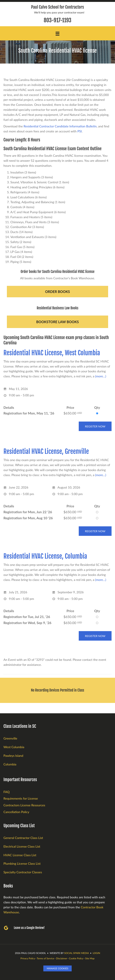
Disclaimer (62, 958)
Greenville (10, 738)
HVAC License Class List (20, 855)
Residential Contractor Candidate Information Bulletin (60, 126)
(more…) (101, 376)
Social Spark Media (76, 953)
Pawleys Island (13, 756)
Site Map (90, 958)
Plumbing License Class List (22, 863)
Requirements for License (21, 798)
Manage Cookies (58, 968)
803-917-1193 (57, 20)
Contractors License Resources (24, 805)
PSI (80, 131)
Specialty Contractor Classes (23, 872)
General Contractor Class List (23, 838)
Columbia (10, 764)
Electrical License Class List (22, 846)
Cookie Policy (76, 958)
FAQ (6, 792)
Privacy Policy (28, 958)
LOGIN (96, 953)
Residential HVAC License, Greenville (46, 452)
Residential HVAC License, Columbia (45, 556)
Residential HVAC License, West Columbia (52, 353)
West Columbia (14, 747)
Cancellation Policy (16, 812)
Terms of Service (45, 958)
